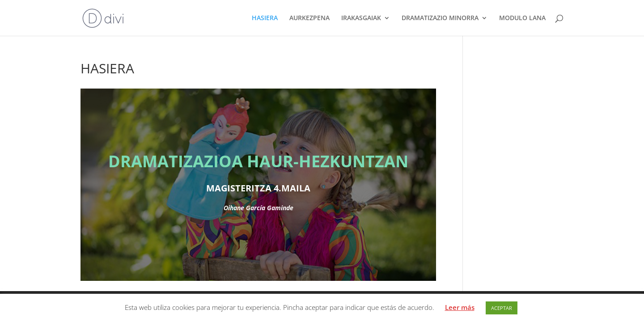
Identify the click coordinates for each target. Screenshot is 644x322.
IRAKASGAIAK (361, 18)
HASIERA (265, 18)
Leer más (460, 307)
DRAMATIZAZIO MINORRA (440, 18)
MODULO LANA (522, 18)
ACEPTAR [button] (502, 308)
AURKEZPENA (309, 18)
